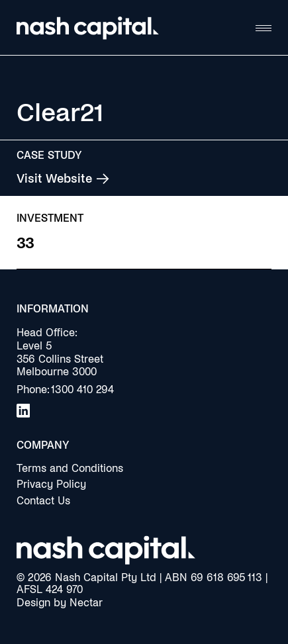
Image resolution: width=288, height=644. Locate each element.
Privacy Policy (51, 484)
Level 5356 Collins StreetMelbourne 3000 (60, 359)
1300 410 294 (82, 390)
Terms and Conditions (70, 468)
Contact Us (43, 501)
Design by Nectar (60, 603)
